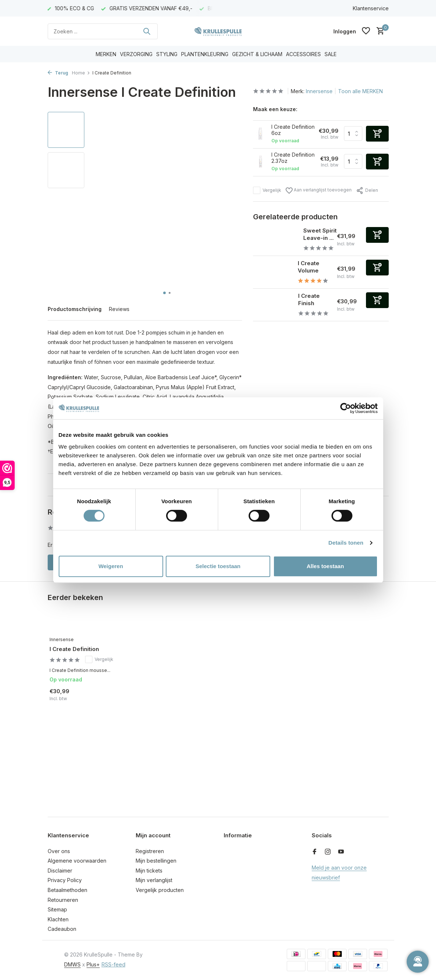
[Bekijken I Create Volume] (273, 272)
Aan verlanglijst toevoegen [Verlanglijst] (319, 191)
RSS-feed (113, 964)
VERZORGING (136, 54)
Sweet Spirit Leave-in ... (320, 234)
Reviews (119, 309)
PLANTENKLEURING (205, 54)
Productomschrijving (75, 309)
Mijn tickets (149, 871)
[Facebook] (315, 852)
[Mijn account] (345, 31)
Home (81, 73)
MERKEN (106, 54)
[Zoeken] (103, 31)
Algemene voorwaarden (77, 861)
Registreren (150, 851)
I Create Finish (309, 299)
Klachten (58, 919)
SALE (331, 54)
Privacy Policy (65, 880)
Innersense (319, 91)
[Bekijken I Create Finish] (273, 305)
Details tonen (346, 543)
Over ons (59, 851)
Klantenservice (371, 8)
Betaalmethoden (67, 890)
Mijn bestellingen (156, 861)
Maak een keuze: (275, 109)
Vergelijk (267, 190)
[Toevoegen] (377, 235)
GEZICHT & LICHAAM (257, 54)
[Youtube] (341, 852)
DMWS (72, 964)
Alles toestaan (325, 566)
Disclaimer (60, 871)
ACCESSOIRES (303, 54)
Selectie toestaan (218, 566)
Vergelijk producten (160, 890)
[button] (164, 293)
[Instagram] (328, 852)
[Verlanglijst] (366, 31)
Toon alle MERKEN (360, 91)
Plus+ (93, 964)
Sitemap (57, 909)
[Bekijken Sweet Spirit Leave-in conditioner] (275, 240)
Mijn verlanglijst (154, 880)
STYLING (167, 54)
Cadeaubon (62, 929)
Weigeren (111, 566)
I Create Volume (309, 267)
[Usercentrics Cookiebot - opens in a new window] (346, 408)
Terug (58, 73)
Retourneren (63, 900)
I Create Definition (74, 649)
